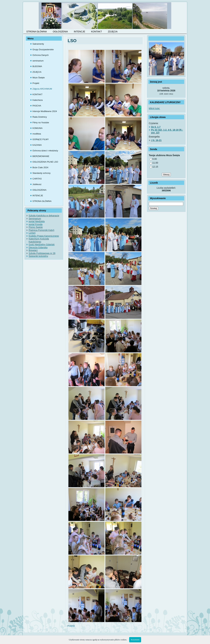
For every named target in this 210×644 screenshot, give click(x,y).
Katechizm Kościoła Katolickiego (39, 240)
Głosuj (166, 175)
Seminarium (35, 219)
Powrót (71, 626)
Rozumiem (135, 640)
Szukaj (154, 208)
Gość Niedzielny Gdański (42, 245)
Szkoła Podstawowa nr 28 (42, 253)
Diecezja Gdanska (38, 247)
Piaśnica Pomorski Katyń (41, 230)
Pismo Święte (36, 227)
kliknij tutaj (155, 108)
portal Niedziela (37, 221)
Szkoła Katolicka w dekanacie (44, 216)
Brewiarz (33, 250)
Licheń (32, 233)
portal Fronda (36, 224)
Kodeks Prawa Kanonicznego (44, 236)
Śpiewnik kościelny (38, 256)
